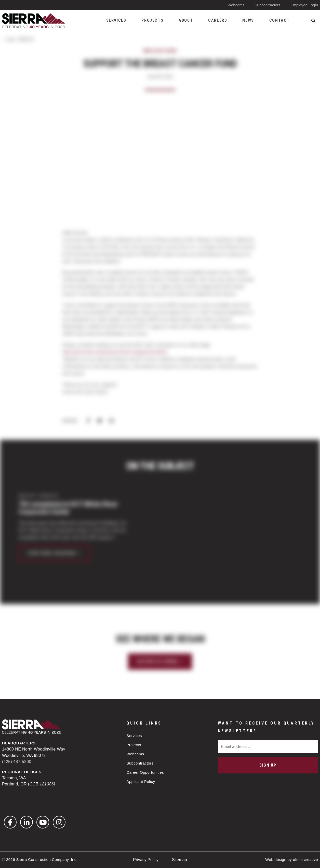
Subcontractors (268, 5)
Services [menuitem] (116, 20)
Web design (276, 859)
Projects (134, 745)
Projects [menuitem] (152, 20)
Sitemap (179, 860)
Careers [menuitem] (218, 20)
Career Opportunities (145, 772)
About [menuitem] (186, 20)
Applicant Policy (141, 781)
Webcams (236, 5)
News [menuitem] (248, 20)
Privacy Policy (146, 860)
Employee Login (304, 5)
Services (134, 736)
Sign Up (268, 765)
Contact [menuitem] (279, 20)
